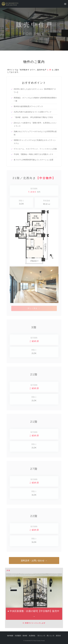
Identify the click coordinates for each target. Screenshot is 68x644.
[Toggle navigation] (65, 4)
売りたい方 (41, 636)
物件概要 (10, 636)
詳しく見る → (34, 308)
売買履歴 (18, 636)
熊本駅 (25, 636)
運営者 (58, 636)
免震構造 (32, 636)
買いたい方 (51, 636)
